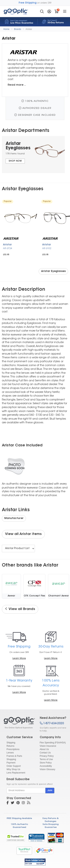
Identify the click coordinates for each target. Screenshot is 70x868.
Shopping (11, 759)
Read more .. (17, 85)
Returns (10, 746)
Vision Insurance (48, 746)
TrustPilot (24, 851)
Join (50, 791)
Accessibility (46, 766)
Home (6, 29)
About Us (44, 749)
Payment (11, 763)
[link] (36, 838)
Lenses (10, 753)
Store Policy (46, 763)
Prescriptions (13, 749)
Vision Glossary (48, 769)
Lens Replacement (16, 773)
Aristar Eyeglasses (53, 271)
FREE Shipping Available (19, 818)
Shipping (11, 743)
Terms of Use (46, 759)
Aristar (29, 29)
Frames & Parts (14, 756)
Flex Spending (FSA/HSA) (53, 743)
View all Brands (20, 609)
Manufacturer (14, 518)
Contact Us (45, 753)
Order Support (14, 766)
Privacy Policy (47, 756)
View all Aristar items (23, 534)
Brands (18, 29)
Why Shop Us (13, 769)
